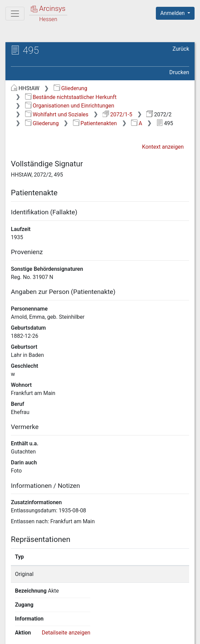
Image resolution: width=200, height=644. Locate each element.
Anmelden (173, 13)
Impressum (36, 635)
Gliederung (70, 88)
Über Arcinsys (39, 628)
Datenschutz (90, 628)
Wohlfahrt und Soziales (57, 114)
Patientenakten (95, 123)
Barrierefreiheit (142, 628)
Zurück (181, 49)
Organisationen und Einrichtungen (70, 106)
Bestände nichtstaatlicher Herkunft (71, 97)
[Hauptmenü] (15, 14)
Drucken (179, 72)
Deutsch (41, 615)
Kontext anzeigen (163, 147)
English (16, 615)
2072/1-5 (117, 114)
